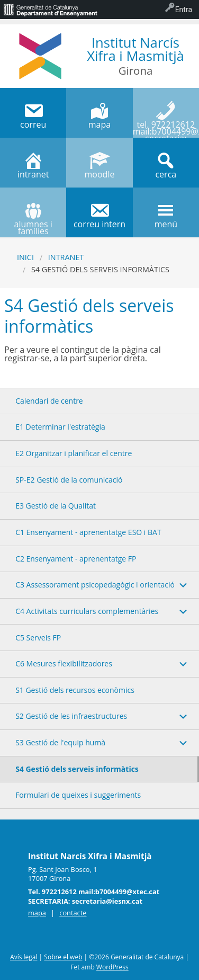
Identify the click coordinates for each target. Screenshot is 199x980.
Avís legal (24, 957)
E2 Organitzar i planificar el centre (74, 453)
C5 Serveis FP (38, 638)
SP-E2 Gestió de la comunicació (69, 480)
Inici (25, 257)
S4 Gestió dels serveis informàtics (77, 769)
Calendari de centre (49, 401)
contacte (73, 913)
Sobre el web (63, 957)
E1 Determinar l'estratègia (60, 427)
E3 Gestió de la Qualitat (56, 506)
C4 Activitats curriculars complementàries (87, 611)
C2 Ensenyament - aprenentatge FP (76, 559)
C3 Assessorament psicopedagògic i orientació (95, 585)
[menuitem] (50, 10)
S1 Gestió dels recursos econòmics (75, 690)
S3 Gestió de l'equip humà (60, 742)
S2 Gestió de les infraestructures (71, 716)
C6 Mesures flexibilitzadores (64, 663)
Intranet (66, 257)
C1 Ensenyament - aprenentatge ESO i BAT (88, 532)
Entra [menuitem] (184, 10)
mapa (37, 913)
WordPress (112, 967)
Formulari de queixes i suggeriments (78, 795)
